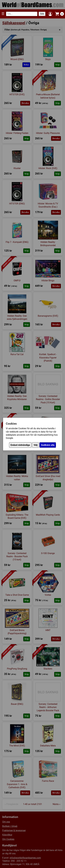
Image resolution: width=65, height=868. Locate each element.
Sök (42, 14)
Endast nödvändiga (20, 445)
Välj (36, 445)
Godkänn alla (48, 445)
